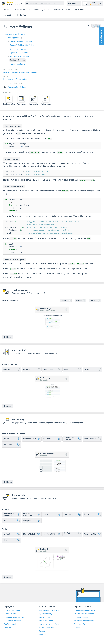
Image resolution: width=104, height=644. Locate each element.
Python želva (46, 100)
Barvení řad (12, 443)
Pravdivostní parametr (72, 437)
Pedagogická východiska (14, 615)
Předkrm (12, 367)
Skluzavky (52, 437)
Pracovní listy (44, 615)
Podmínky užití (80, 622)
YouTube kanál (10, 622)
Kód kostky (34, 100)
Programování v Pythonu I (17, 87)
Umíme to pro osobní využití (50, 622)
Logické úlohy (79, 10)
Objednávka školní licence (84, 612)
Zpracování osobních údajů (84, 619)
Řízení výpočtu (13, 38)
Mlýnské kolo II (32, 532)
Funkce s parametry (11, 72)
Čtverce (12, 437)
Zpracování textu (23, 79)
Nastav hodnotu (92, 437)
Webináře (43, 633)
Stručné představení (12, 608)
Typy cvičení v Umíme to (49, 626)
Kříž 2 (52, 513)
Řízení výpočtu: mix (18, 64)
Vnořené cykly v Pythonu (20, 56)
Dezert (92, 367)
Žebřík (92, 513)
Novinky (8, 626)
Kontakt (77, 626)
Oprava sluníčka (92, 532)
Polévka (32, 367)
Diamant (12, 519)
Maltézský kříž (52, 532)
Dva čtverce (72, 513)
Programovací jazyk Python (15, 34)
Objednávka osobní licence (84, 608)
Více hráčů (7, 15)
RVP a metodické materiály (50, 608)
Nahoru (8, 335)
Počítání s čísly (9, 79)
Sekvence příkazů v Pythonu (21, 41)
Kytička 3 (12, 532)
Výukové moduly (46, 612)
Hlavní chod (52, 367)
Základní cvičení (21, 10)
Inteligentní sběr (32, 437)
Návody (42, 629)
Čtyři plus (32, 519)
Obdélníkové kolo (72, 532)
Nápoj (72, 367)
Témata (6, 10)
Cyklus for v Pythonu (18, 49)
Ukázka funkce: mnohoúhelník (12, 513)
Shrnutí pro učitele (46, 619)
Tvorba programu (40, 10)
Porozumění (21, 100)
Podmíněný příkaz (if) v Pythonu (23, 45)
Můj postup (73, 3)
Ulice (12, 538)
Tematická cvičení (60, 10)
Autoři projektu (10, 612)
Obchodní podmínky (81, 615)
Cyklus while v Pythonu (19, 53)
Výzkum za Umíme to (13, 619)
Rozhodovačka (9, 100)
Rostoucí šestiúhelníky (32, 513)
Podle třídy (22, 15)
